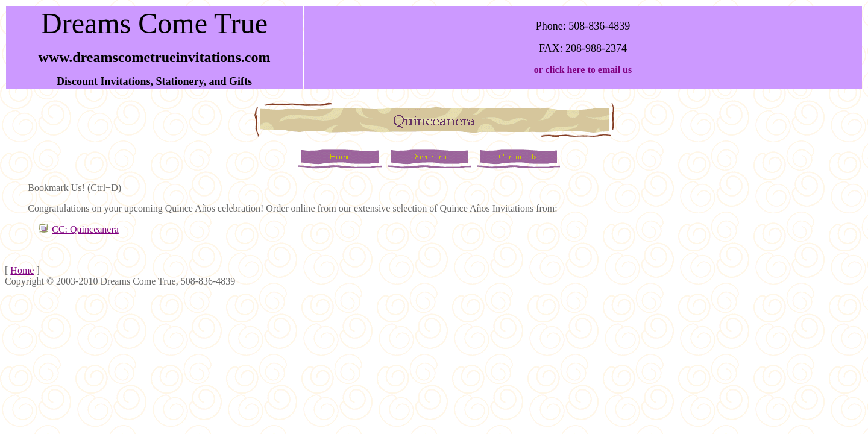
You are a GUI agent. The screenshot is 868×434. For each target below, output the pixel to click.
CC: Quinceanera (85, 229)
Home (22, 270)
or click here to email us (583, 70)
